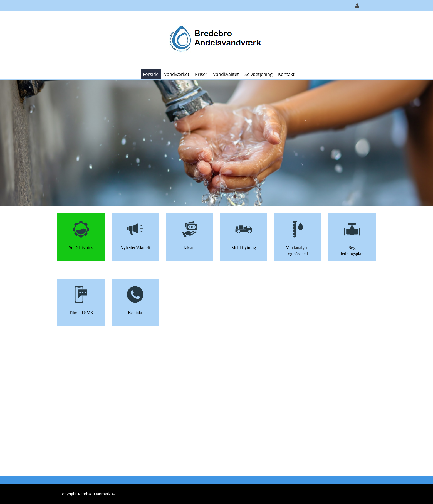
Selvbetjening (258, 74)
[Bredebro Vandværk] (215, 39)
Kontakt (286, 74)
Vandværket (177, 74)
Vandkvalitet (226, 74)
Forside (151, 74)
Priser (201, 74)
